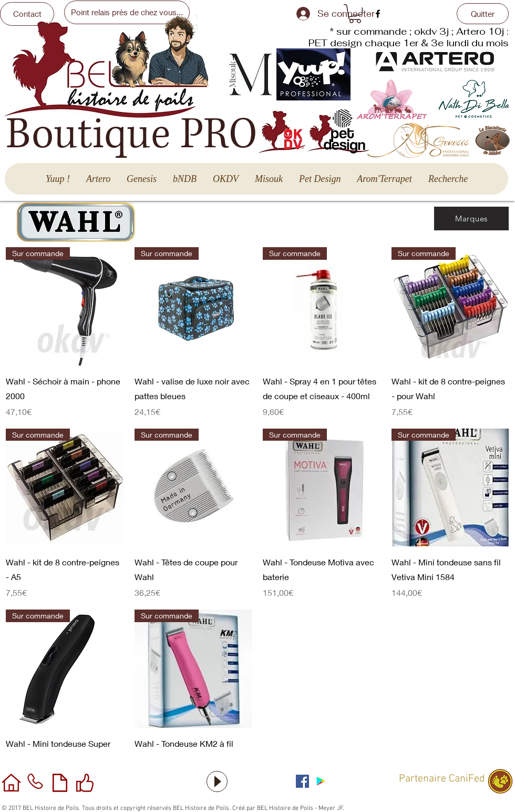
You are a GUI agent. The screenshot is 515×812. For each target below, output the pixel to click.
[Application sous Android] (321, 781)
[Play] (217, 781)
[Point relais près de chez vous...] (127, 12)
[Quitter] (483, 14)
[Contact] (27, 14)
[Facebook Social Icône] (302, 781)
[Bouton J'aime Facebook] (360, 780)
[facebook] (378, 14)
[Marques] (471, 219)
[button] (355, 14)
